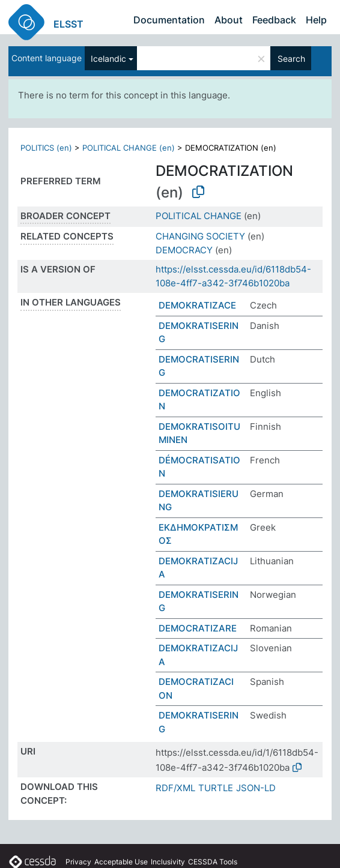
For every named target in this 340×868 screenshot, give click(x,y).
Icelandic (108, 59)
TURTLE (216, 788)
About (229, 20)
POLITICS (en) (46, 148)
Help (316, 20)
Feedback (274, 20)
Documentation (169, 20)
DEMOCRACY (184, 250)
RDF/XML (175, 788)
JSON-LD (256, 788)
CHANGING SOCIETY (200, 236)
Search (291, 59)
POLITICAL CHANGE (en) (129, 148)
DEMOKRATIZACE (197, 305)
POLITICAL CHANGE (199, 216)
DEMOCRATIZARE (198, 628)
